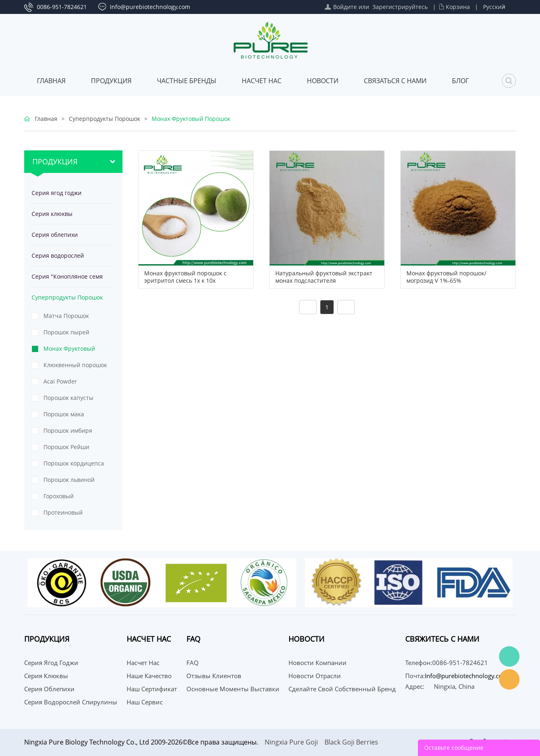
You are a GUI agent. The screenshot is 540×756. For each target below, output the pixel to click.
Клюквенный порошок (75, 365)
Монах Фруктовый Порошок (191, 119)
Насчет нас (262, 81)
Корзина (458, 7)
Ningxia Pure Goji (291, 742)
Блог (460, 81)
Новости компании (318, 663)
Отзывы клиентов (214, 676)
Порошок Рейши (66, 447)
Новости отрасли (315, 676)
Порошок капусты (68, 398)
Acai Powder (60, 381)
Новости (323, 81)
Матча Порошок (66, 316)
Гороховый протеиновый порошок (76, 498)
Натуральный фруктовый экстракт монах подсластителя (324, 277)
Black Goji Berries (351, 742)
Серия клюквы (52, 214)
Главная (51, 81)
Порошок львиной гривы (69, 482)
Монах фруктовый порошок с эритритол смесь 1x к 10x (185, 277)
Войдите (345, 7)
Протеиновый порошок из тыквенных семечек (72, 515)
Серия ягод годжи (57, 193)
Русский (494, 7)
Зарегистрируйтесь (400, 7)
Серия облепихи (55, 235)
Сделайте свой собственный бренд (342, 689)
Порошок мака (64, 414)
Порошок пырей (66, 332)
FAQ (193, 663)
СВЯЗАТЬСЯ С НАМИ (395, 81)
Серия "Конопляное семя (67, 276)
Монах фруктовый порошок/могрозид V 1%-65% (446, 277)
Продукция (111, 81)
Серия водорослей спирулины (58, 259)
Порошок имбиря (68, 430)
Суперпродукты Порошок (104, 119)
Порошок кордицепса (74, 463)
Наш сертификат (152, 689)
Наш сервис (145, 702)
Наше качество (149, 676)
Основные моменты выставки (233, 689)
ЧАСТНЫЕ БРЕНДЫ (187, 81)
